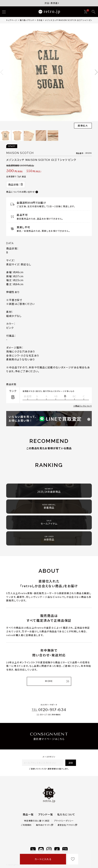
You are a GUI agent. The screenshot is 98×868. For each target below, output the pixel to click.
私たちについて (66, 814)
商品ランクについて (84, 406)
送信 (71, 763)
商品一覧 (28, 814)
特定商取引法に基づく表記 (37, 821)
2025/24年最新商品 (49, 491)
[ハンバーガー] (4, 12)
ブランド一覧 (46, 814)
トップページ (12, 20)
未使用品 (49, 538)
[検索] (94, 12)
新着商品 (49, 506)
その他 (40, 20)
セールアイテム (49, 522)
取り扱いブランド (27, 20)
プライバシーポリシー (64, 821)
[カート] (86, 12)
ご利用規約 (26, 825)
